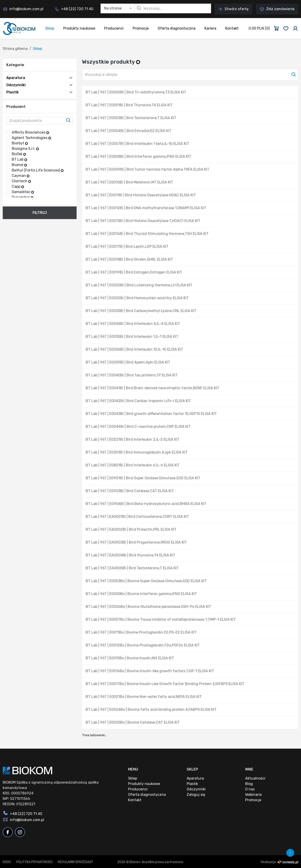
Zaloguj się (196, 795)
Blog (249, 784)
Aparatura (16, 78)
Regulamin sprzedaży (75, 862)
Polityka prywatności (34, 862)
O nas (250, 789)
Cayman (21, 176)
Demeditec (23, 192)
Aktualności (255, 778)
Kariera (210, 28)
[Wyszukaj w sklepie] (190, 75)
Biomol (19, 165)
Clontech (21, 181)
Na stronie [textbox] (113, 8)
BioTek (19, 154)
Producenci (114, 28)
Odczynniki (16, 85)
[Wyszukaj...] (173, 8)
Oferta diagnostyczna (177, 28)
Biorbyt (20, 143)
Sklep (50, 28)
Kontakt (232, 28)
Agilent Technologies (31, 138)
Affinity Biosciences (30, 132)
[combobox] (118, 8)
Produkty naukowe (79, 28)
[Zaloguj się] (295, 28)
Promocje (141, 28)
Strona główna (15, 49)
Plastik (13, 92)
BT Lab (19, 159)
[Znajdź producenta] (40, 121)
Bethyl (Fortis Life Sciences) (38, 170)
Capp (18, 186)
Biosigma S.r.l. (25, 149)
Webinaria (253, 795)
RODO (7, 862)
